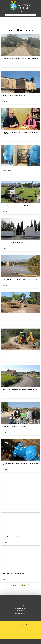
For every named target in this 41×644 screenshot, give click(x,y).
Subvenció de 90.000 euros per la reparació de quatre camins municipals (20, 353)
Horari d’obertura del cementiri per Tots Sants (13, 574)
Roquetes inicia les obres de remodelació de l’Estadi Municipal (17, 206)
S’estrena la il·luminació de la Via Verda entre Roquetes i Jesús (17, 500)
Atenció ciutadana (20, 617)
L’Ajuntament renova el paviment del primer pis (14, 95)
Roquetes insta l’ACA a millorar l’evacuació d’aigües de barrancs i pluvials (20, 279)
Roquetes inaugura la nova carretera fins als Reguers (15, 426)
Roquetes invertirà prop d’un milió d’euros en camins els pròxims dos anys (20, 537)
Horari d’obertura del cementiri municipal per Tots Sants (16, 243)
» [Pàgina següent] (29, 585)
